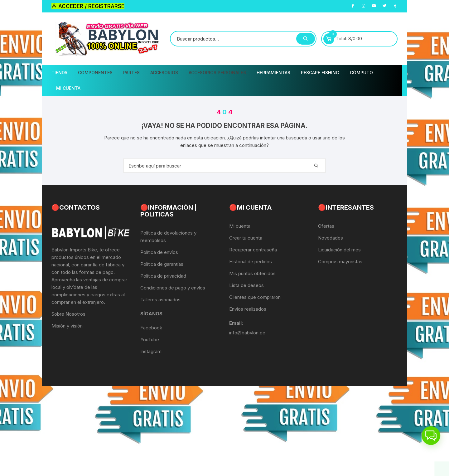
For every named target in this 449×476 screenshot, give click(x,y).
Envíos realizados (248, 309)
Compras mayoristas (340, 262)
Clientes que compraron (255, 297)
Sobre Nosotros (68, 314)
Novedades (331, 238)
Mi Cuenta (68, 88)
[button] (431, 437)
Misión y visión (67, 326)
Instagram (151, 351)
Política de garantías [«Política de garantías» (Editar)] (162, 264)
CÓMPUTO (361, 73)
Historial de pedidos (251, 262)
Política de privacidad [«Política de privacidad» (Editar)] (163, 276)
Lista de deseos (246, 285)
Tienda (59, 73)
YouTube (150, 340)
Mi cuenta (240, 226)
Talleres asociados (160, 300)
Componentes (95, 73)
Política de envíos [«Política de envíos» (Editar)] (159, 252)
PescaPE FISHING (320, 73)
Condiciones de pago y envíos (173, 288)
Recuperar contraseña (253, 250)
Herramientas (273, 73)
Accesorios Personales (217, 73)
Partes (131, 73)
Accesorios (164, 73)
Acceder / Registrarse (88, 6)
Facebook (151, 328)
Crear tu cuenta (246, 238)
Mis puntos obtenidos (252, 273)
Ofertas (326, 226)
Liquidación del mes (339, 250)
